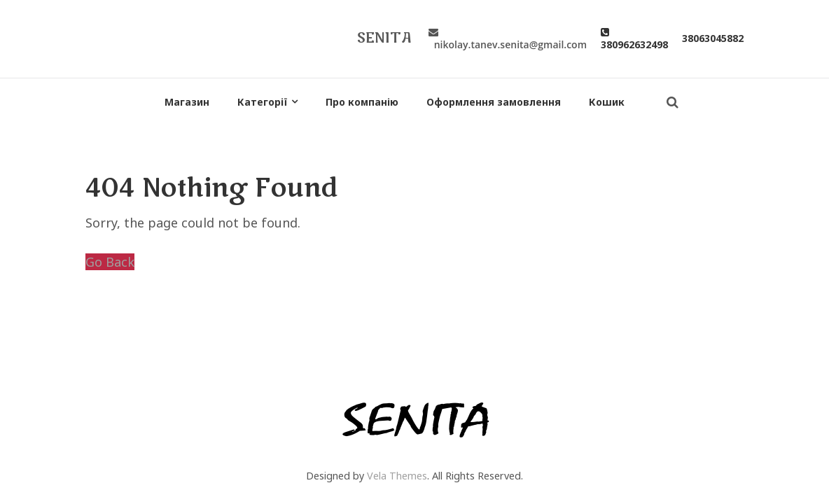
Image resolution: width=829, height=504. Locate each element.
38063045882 (713, 38)
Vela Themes (397, 476)
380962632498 (634, 38)
